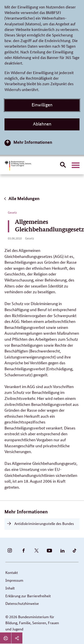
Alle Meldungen (21, 198)
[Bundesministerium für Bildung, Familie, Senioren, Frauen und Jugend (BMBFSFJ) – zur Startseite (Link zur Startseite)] (18, 166)
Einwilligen (42, 105)
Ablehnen (42, 124)
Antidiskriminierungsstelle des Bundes (44, 524)
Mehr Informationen (33, 142)
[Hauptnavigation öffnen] (76, 165)
